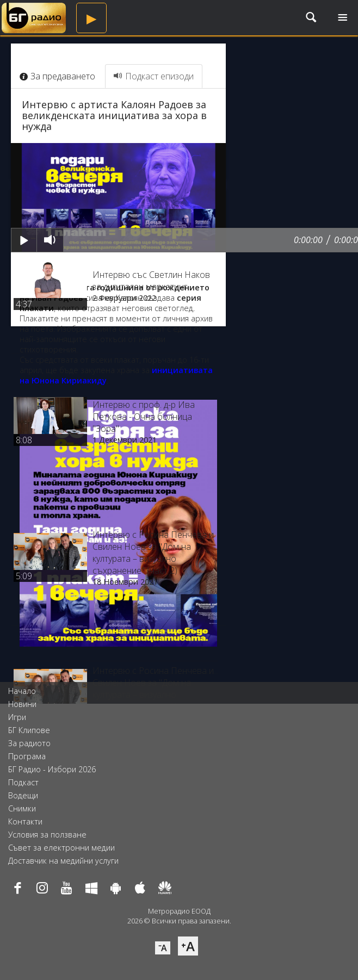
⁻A (163, 948)
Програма (27, 756)
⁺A (188, 946)
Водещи (23, 795)
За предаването (57, 76)
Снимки (22, 808)
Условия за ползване (47, 835)
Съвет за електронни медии (61, 848)
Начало (22, 691)
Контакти (25, 821)
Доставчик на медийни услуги (63, 861)
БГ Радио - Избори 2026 (52, 769)
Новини (22, 704)
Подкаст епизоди (154, 76)
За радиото (29, 743)
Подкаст (23, 782)
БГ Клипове (29, 730)
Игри (17, 717)
